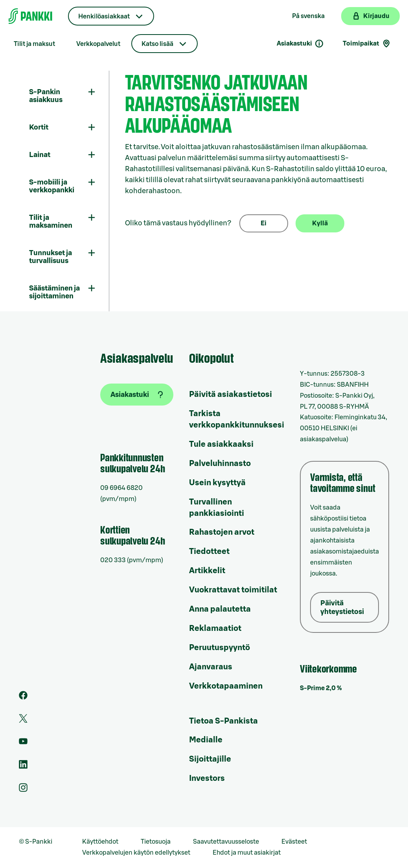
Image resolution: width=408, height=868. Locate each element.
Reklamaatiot (215, 629)
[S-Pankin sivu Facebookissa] (23, 698)
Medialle (206, 740)
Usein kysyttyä (217, 483)
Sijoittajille (210, 759)
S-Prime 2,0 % (321, 688)
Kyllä (320, 223)
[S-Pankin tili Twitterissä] (23, 721)
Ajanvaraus (211, 667)
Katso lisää (157, 44)
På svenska (308, 16)
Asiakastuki (300, 44)
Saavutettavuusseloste (226, 842)
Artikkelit (207, 571)
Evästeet (294, 842)
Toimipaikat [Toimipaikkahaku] (367, 44)
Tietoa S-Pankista (223, 721)
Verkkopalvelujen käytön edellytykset (136, 853)
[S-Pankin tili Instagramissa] (23, 790)
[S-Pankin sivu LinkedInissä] (23, 767)
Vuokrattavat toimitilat (233, 590)
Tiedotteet (209, 552)
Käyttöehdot (100, 842)
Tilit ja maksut (34, 44)
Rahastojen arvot (222, 532)
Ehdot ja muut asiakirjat (247, 853)
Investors (207, 778)
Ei (264, 223)
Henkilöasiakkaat (104, 16)
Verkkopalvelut (98, 44)
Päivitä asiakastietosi (231, 395)
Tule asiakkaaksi (221, 444)
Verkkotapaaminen (226, 686)
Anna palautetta (220, 609)
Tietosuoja (156, 842)
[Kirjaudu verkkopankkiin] (370, 16)
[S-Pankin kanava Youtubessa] (23, 744)
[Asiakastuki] (137, 395)
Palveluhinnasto (220, 464)
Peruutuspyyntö (220, 648)
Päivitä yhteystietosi (342, 607)
